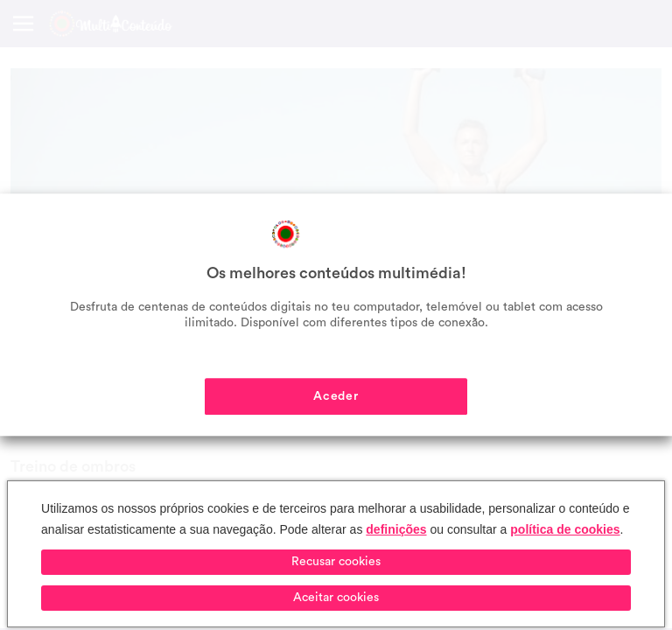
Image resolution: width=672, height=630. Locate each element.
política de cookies (565, 529)
